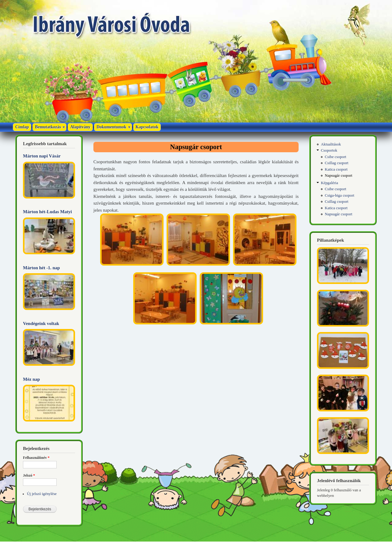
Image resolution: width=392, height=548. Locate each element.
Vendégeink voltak (41, 323)
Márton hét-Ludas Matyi (47, 212)
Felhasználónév (36, 458)
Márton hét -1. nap (41, 268)
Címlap (22, 127)
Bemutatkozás (48, 127)
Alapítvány (80, 127)
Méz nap (31, 379)
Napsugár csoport (339, 176)
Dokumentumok (111, 127)
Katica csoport (336, 169)
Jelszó (29, 475)
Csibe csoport (336, 157)
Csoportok (329, 150)
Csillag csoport (337, 163)
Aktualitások (331, 144)
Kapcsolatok (147, 127)
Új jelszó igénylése (42, 494)
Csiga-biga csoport (340, 195)
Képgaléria (330, 183)
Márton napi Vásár (42, 156)
